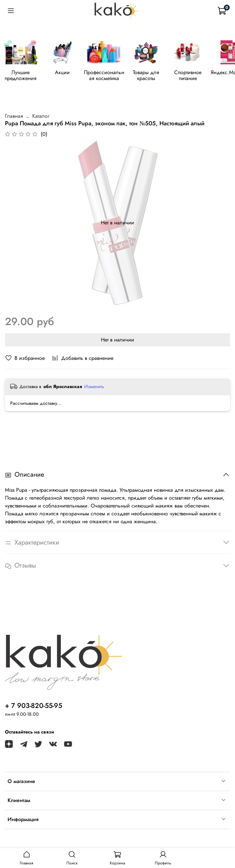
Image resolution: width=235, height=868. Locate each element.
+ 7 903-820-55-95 (34, 706)
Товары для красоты (157, 77)
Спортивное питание (202, 77)
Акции (68, 74)
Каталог (41, 117)
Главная (14, 117)
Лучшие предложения (23, 77)
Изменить (94, 387)
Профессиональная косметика (113, 77)
